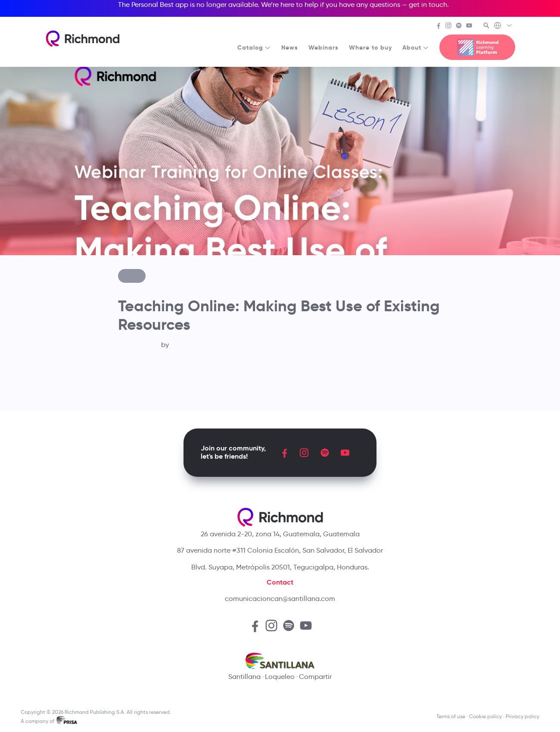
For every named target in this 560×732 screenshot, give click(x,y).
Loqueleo (280, 677)
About (416, 47)
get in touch (428, 5)
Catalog (254, 47)
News (290, 47)
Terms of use (451, 716)
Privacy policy (523, 716)
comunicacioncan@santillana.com (280, 599)
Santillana (244, 677)
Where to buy (370, 47)
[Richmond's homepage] (83, 39)
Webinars (324, 47)
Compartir (315, 677)
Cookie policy (485, 716)
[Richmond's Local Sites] (503, 26)
